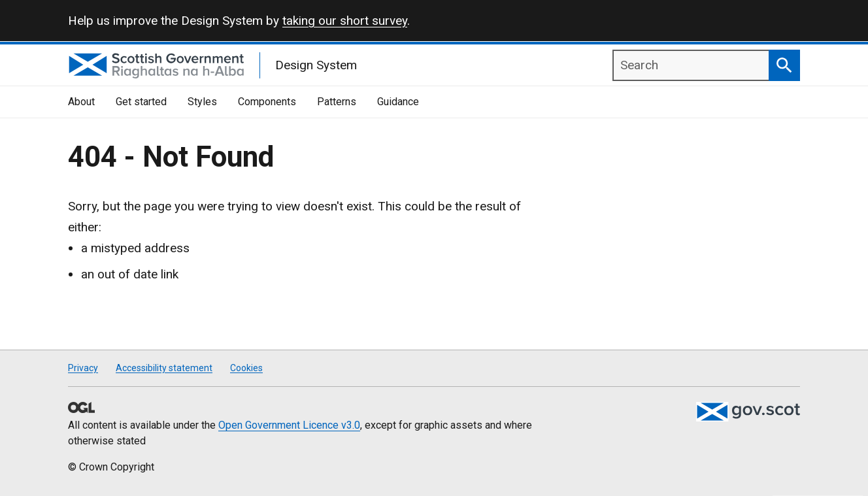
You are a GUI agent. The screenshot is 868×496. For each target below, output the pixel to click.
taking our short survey (345, 21)
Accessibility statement (164, 368)
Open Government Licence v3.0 (289, 425)
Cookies (246, 368)
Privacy (83, 368)
